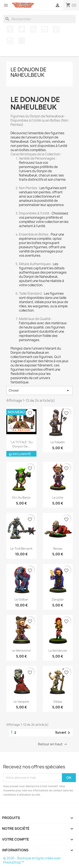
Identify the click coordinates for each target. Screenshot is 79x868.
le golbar (21, 599)
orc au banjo (21, 497)
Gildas (58, 702)
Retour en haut (53, 744)
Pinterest (56, 29)
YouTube (45, 29)
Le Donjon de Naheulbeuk (29, 72)
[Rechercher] (39, 19)
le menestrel (21, 650)
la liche (58, 497)
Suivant (63, 733)
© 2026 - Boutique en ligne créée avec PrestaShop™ (32, 860)
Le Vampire (21, 702)
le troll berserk (21, 549)
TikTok (22, 41)
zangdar (58, 599)
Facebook (10, 29)
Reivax (58, 549)
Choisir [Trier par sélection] (39, 391)
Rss (33, 29)
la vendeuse (58, 650)
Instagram (10, 41)
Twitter (22, 29)
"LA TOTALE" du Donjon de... (21, 444)
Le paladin (58, 442)
